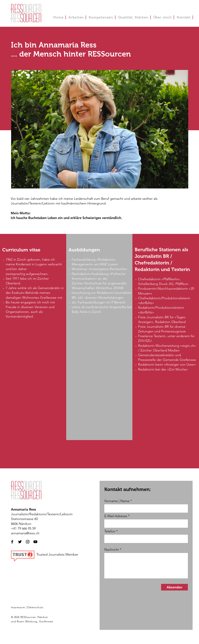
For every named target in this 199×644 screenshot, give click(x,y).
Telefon (110, 531)
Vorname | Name (117, 501)
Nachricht (112, 550)
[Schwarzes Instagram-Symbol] (28, 542)
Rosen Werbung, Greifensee (35, 621)
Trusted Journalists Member (57, 554)
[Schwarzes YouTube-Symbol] (35, 542)
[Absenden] (174, 587)
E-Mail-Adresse (116, 516)
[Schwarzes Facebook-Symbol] (12, 542)
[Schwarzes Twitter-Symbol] (20, 542)
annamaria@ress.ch (25, 533)
